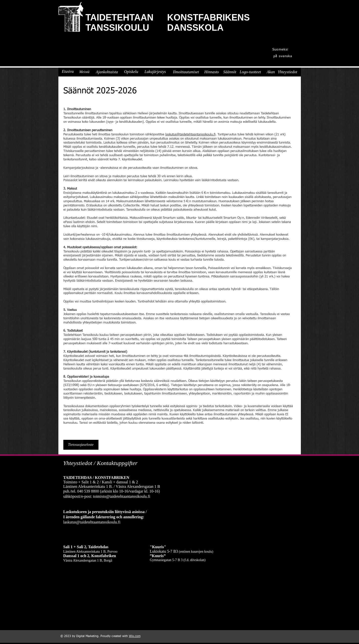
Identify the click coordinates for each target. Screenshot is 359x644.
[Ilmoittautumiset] (186, 72)
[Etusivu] (68, 72)
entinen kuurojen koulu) (197, 552)
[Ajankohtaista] (107, 72)
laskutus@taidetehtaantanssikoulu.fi (190, 135)
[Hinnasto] (212, 72)
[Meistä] (84, 72)
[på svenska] (283, 56)
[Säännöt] (230, 72)
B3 (176, 551)
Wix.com (135, 636)
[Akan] (271, 72)
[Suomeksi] (281, 50)
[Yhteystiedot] (288, 72)
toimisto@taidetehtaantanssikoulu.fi (122, 496)
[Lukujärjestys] (155, 72)
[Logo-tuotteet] (250, 72)
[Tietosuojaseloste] (81, 445)
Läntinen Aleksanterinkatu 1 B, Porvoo (90, 552)
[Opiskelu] (131, 72)
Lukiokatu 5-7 (161, 551)
